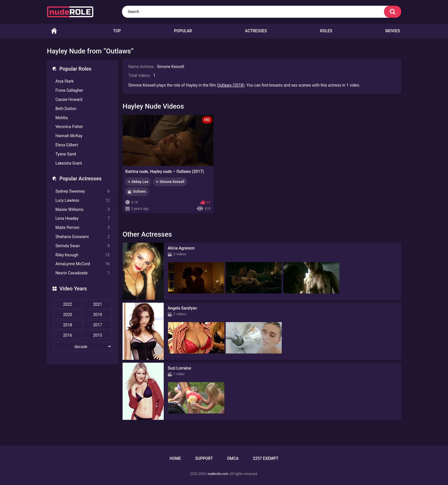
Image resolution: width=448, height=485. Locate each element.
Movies (393, 31)
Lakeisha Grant (69, 163)
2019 (98, 315)
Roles (326, 31)
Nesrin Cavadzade (83, 273)
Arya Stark (65, 81)
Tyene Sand (66, 154)
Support (204, 458)
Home (54, 31)
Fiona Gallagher (69, 90)
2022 (68, 304)
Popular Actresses (80, 178)
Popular (183, 31)
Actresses (256, 31)
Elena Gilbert (67, 145)
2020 (68, 315)
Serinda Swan (83, 246)
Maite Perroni (83, 228)
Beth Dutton (66, 109)
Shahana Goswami (83, 237)
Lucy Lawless (83, 200)
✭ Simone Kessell (170, 182)
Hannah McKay (69, 136)
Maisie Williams (83, 210)
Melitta (62, 118)
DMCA (233, 458)
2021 (98, 304)
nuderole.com (218, 474)
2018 (68, 325)
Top (117, 31)
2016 (68, 335)
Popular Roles (75, 69)
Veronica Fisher (69, 127)
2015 (98, 335)
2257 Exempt (266, 458)
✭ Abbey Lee (138, 182)
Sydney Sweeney (83, 191)
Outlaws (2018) (231, 85)
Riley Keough (83, 255)
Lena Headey (83, 218)
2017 (98, 325)
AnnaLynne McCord (83, 264)
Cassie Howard (69, 99)
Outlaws (139, 191)
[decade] (83, 346)
